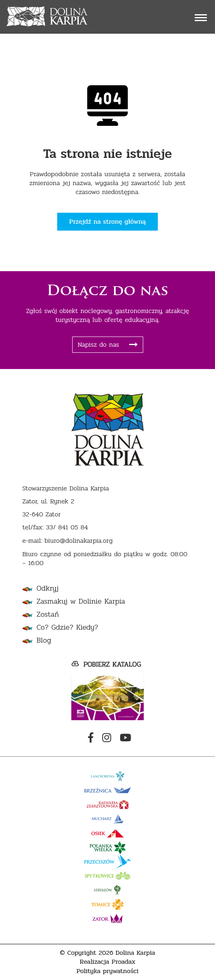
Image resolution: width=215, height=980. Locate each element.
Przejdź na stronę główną (108, 221)
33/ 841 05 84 (67, 528)
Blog (44, 640)
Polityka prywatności (107, 971)
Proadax (124, 962)
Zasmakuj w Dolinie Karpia (81, 601)
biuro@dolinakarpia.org (78, 541)
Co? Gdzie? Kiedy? (67, 627)
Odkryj (47, 588)
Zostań (48, 614)
